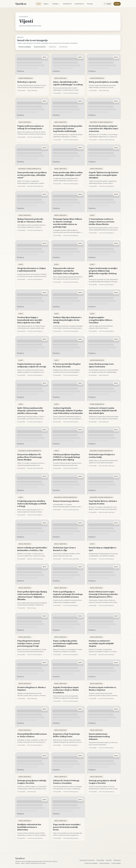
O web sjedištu (116, 863)
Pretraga (90, 4)
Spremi (44, 57)
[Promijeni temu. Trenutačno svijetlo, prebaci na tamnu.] (108, 4)
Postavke (109, 860)
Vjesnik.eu (21, 4)
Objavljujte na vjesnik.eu (87, 860)
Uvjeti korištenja (104, 863)
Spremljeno (117, 860)
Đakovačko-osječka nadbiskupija (101, 122)
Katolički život (67, 4)
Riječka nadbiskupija (26, 78)
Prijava (117, 4)
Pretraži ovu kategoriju (25, 47)
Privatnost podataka (91, 863)
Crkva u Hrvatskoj (61, 78)
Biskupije (56, 4)
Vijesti (39, 4)
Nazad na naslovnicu (40, 47)
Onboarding (100, 860)
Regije (47, 4)
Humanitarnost (79, 4)
